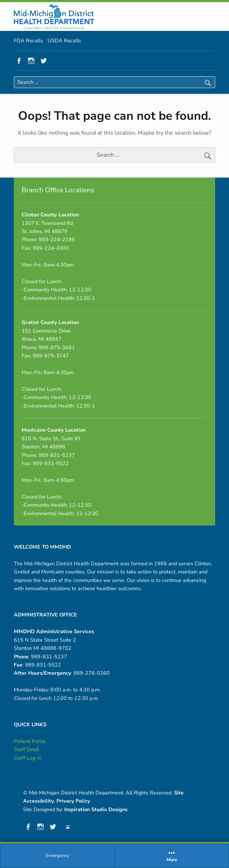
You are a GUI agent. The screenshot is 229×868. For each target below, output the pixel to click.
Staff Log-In (28, 758)
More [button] (172, 856)
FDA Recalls (28, 41)
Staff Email (26, 749)
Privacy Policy (73, 801)
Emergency (58, 856)
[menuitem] (58, 856)
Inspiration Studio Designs (96, 809)
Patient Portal (30, 741)
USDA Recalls (64, 41)
